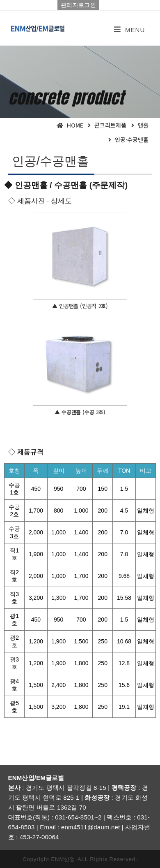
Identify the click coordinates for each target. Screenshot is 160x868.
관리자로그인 (78, 5)
